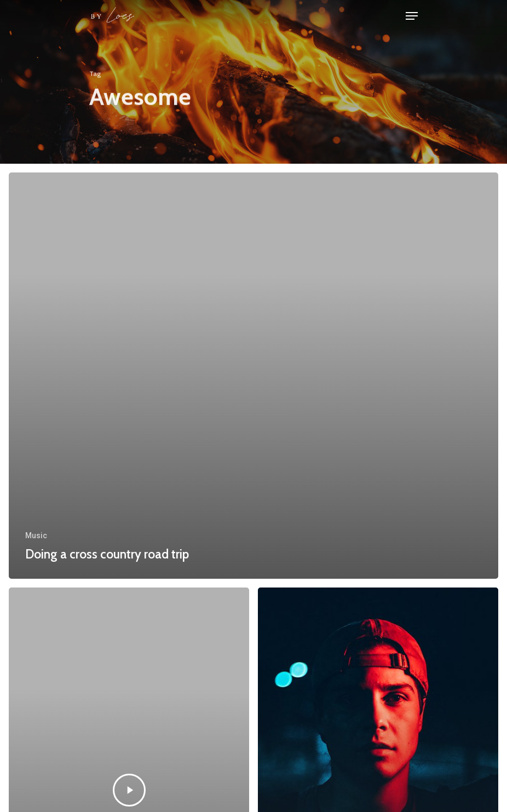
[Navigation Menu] (412, 16)
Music (36, 535)
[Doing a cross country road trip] (253, 376)
